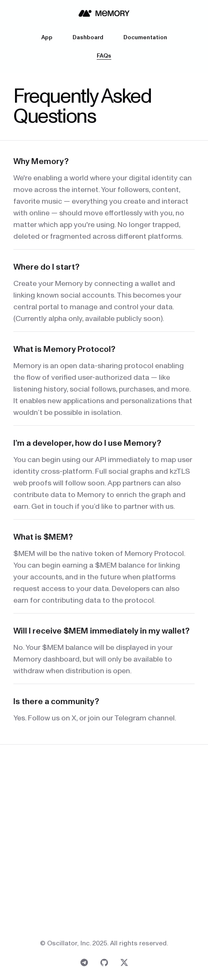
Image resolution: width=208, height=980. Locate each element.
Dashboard (88, 38)
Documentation (145, 38)
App (47, 38)
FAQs (104, 56)
